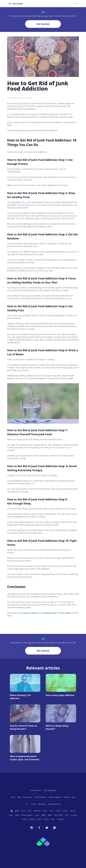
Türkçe (53, 819)
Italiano (37, 815)
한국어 (50, 815)
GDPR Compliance (55, 797)
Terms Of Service (41, 797)
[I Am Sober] (16, 4)
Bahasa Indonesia (27, 815)
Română (25, 819)
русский (32, 819)
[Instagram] (32, 828)
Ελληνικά (73, 811)
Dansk (30, 811)
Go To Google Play (50, 790)
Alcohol (34, 804)
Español (39, 819)
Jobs (74, 797)
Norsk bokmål (58, 815)
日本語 (44, 815)
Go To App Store (35, 790)
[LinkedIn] (54, 828)
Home (13, 797)
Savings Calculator (54, 804)
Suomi (52, 811)
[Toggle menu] (76, 4)
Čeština (23, 811)
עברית (11, 815)
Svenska (46, 819)
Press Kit (67, 797)
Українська (61, 819)
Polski (67, 815)
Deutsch (65, 811)
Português (74, 815)
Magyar (17, 815)
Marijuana (42, 804)
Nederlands (37, 811)
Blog (19, 797)
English (45, 811)
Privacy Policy (28, 797)
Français (58, 811)
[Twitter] (47, 828)
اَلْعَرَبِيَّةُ (17, 811)
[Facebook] (39, 828)
